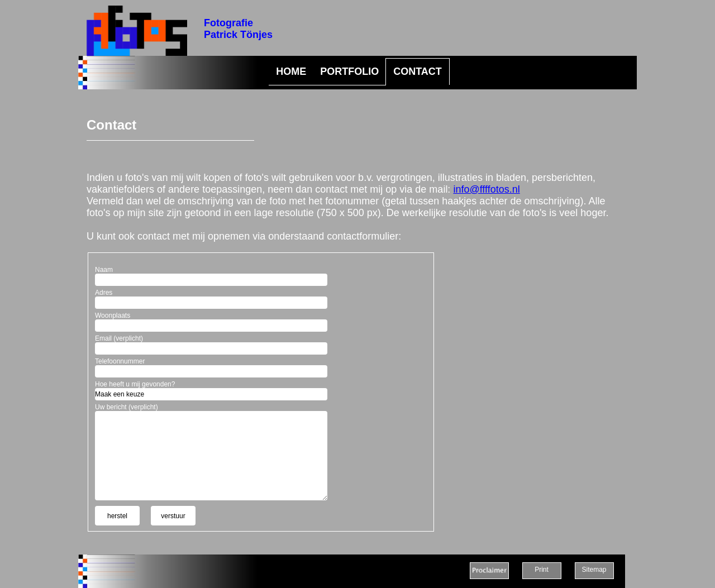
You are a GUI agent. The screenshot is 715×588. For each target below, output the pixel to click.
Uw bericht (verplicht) (127, 407)
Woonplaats (113, 315)
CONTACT (418, 71)
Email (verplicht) (119, 338)
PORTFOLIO (349, 71)
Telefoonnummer (120, 361)
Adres (104, 293)
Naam (104, 270)
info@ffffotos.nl (486, 189)
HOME (291, 71)
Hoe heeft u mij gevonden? (135, 384)
